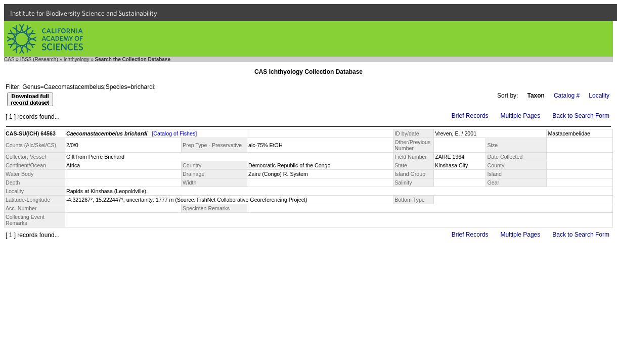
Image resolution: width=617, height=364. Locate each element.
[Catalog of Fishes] (174, 133)
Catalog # (567, 96)
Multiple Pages (521, 116)
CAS (9, 59)
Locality (599, 96)
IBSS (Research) (39, 59)
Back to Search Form (581, 116)
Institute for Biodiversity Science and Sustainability (84, 13)
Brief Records (470, 116)
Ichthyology (77, 59)
